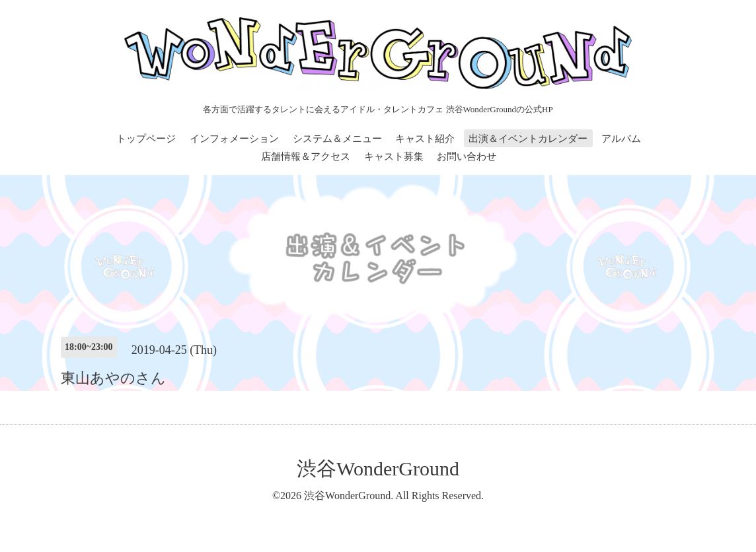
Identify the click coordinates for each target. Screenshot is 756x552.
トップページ (146, 139)
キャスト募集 (394, 156)
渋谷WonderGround (378, 468)
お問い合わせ (467, 156)
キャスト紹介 (425, 139)
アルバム (621, 139)
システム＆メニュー (337, 139)
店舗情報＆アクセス (306, 156)
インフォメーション (234, 139)
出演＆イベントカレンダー (528, 139)
